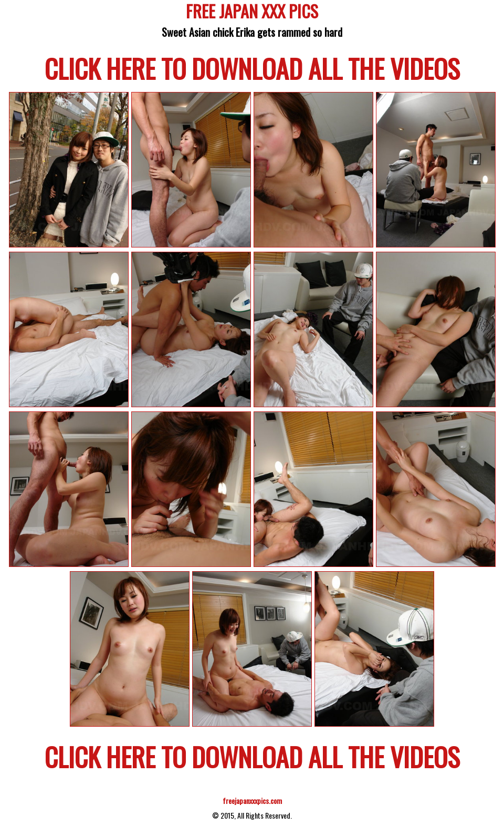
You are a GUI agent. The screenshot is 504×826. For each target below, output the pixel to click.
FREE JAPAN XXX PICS (252, 13)
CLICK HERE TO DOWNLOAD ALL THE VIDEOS (252, 68)
